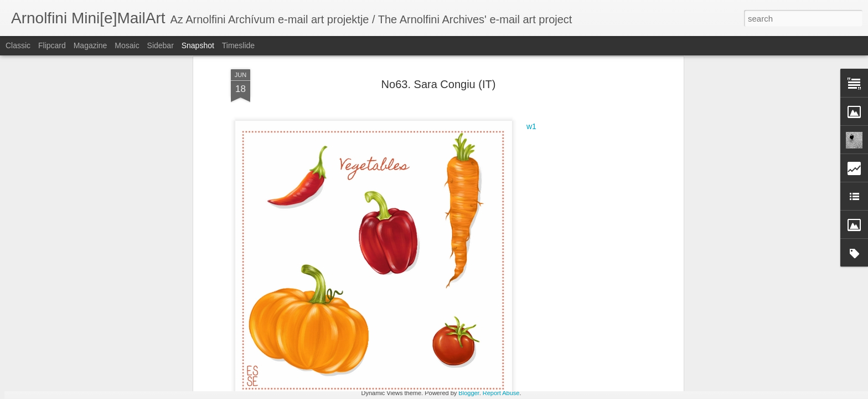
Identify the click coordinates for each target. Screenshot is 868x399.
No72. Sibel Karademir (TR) (216, 343)
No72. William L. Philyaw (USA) (622, 342)
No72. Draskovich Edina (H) (750, 341)
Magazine (91, 45)
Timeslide (238, 45)
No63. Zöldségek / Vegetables (477, 192)
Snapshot (198, 45)
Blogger (469, 393)
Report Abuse (501, 393)
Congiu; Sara (398, 192)
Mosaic (127, 45)
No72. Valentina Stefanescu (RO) (362, 341)
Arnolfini (485, 177)
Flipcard (52, 45)
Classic (18, 45)
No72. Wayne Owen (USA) (84, 347)
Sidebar (161, 45)
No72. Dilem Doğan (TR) (479, 348)
